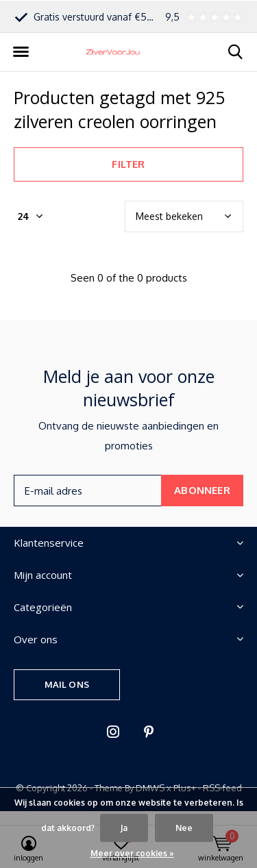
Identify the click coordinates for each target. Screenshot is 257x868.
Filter (128, 164)
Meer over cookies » (132, 853)
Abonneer (202, 490)
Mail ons (67, 684)
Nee (184, 828)
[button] (21, 52)
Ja (124, 828)
